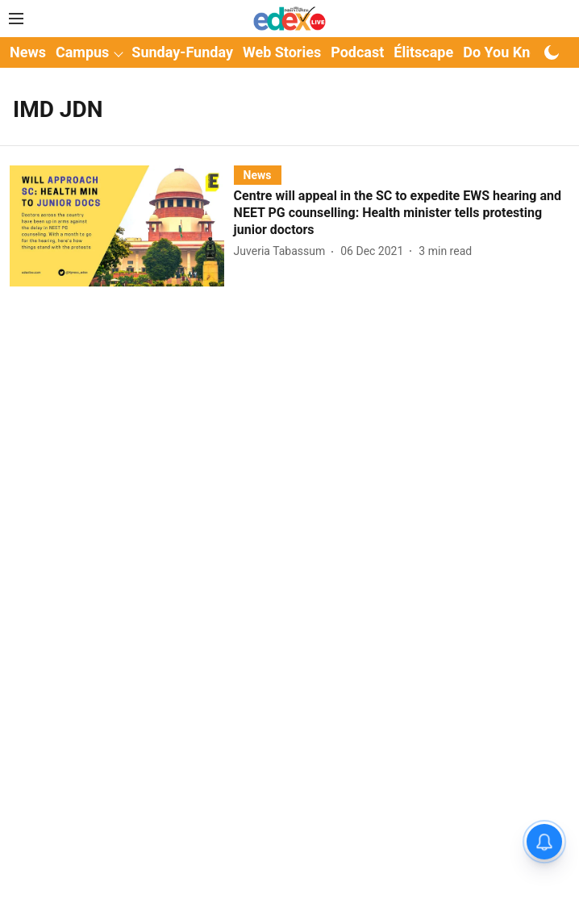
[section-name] (258, 175)
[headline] (402, 213)
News (28, 52)
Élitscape (423, 52)
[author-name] (283, 251)
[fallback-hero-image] (122, 226)
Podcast (357, 52)
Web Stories (282, 52)
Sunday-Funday (182, 52)
